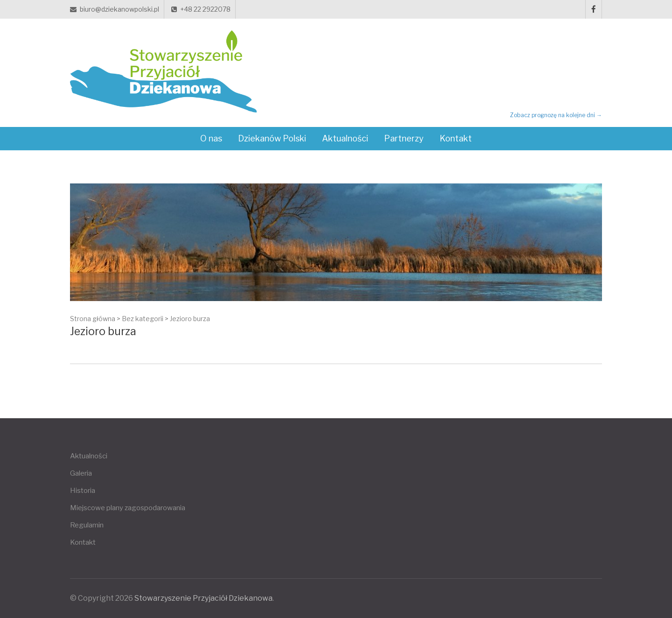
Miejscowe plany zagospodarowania (128, 508)
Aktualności (345, 138)
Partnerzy (404, 138)
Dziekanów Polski (272, 138)
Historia (83, 491)
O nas (211, 138)
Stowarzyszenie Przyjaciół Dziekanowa (203, 598)
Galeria (81, 473)
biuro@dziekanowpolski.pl (115, 9)
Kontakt (456, 138)
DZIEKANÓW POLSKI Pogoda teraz (550, 75)
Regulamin (87, 525)
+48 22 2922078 (201, 9)
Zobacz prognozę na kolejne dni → (556, 115)
